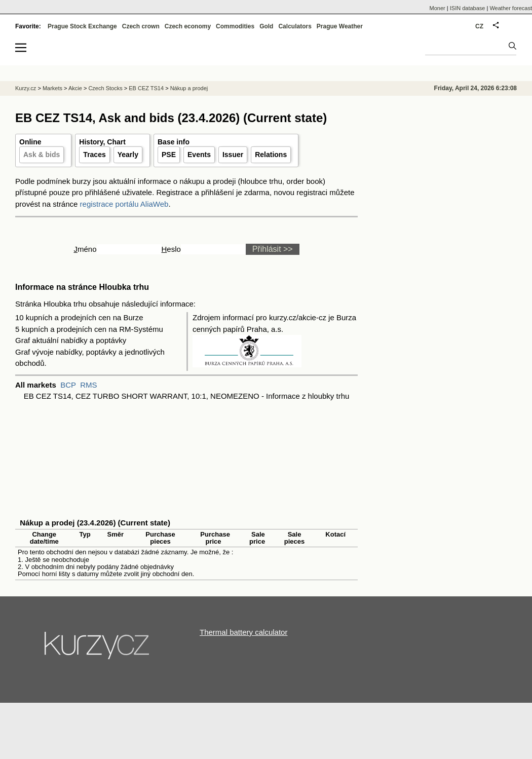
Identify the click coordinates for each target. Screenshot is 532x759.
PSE (169, 155)
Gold (266, 26)
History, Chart (102, 142)
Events (199, 155)
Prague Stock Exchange (82, 26)
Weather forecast (511, 8)
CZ (479, 26)
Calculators (295, 26)
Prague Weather (340, 26)
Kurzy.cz (26, 88)
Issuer (233, 155)
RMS (88, 385)
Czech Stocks (105, 88)
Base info (174, 142)
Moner (438, 8)
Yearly (128, 155)
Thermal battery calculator (243, 632)
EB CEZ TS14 (146, 88)
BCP (68, 385)
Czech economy (188, 26)
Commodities (235, 26)
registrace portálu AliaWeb (124, 204)
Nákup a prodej (189, 88)
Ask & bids (42, 155)
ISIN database (468, 8)
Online (30, 142)
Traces (94, 155)
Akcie (75, 88)
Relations (271, 155)
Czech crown (141, 26)
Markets (52, 88)
